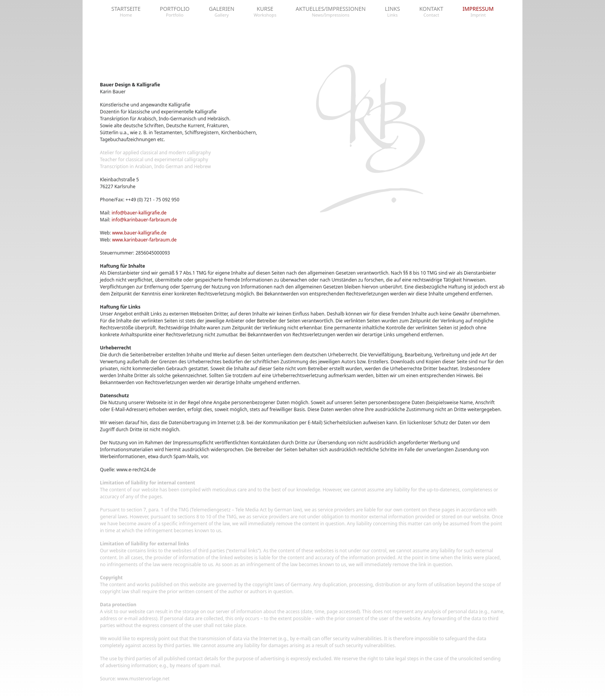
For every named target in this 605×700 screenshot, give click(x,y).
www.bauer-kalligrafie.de (139, 233)
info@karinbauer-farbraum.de (144, 220)
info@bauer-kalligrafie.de (139, 213)
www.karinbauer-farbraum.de (144, 240)
